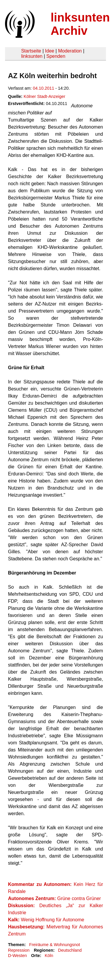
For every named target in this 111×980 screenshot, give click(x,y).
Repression (19, 950)
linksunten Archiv (80, 24)
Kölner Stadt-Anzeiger (45, 96)
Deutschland (70, 950)
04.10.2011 (44, 88)
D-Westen (17, 956)
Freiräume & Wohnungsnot (54, 945)
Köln (49, 956)
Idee (50, 51)
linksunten (32, 56)
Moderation (70, 51)
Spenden (56, 56)
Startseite (31, 51)
